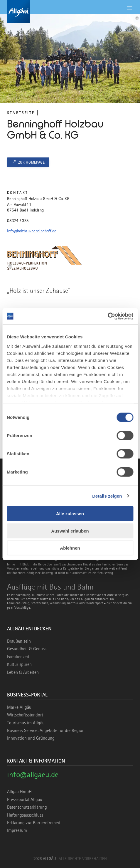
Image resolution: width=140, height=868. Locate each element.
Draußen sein (19, 641)
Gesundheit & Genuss (27, 649)
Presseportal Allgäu (25, 800)
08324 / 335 (18, 221)
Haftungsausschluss (25, 815)
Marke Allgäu (19, 707)
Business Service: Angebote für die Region (46, 731)
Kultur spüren (19, 664)
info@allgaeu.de (33, 774)
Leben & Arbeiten (23, 672)
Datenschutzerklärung (27, 807)
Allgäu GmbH (19, 792)
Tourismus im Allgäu (26, 723)
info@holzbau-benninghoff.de (32, 231)
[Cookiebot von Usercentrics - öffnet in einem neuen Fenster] (108, 316)
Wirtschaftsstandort (25, 715)
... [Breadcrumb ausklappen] (42, 113)
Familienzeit (18, 657)
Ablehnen (70, 548)
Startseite (21, 113)
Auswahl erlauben (70, 531)
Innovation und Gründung (31, 738)
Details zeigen (107, 496)
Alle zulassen (70, 514)
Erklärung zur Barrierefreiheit (34, 823)
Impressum (17, 830)
